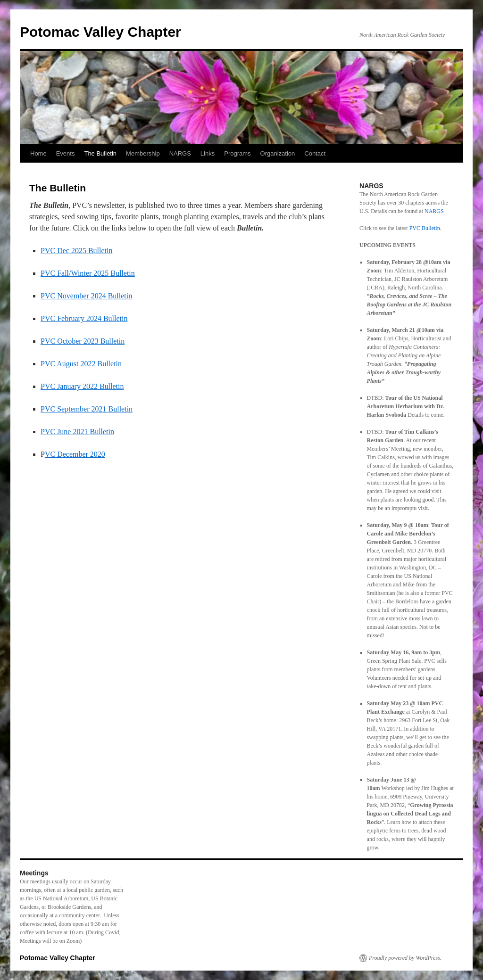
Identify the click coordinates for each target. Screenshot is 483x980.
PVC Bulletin (425, 228)
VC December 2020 (75, 454)
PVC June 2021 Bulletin (77, 432)
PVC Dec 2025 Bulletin (76, 251)
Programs (237, 153)
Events (66, 153)
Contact (315, 153)
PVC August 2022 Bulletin (81, 364)
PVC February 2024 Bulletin (84, 318)
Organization (278, 153)
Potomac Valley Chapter (100, 32)
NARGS (180, 153)
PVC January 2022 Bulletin (82, 386)
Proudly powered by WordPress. (405, 958)
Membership (143, 153)
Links (208, 153)
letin (126, 409)
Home (38, 153)
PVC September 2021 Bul (80, 409)
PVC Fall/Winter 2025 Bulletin (88, 273)
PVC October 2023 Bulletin (83, 341)
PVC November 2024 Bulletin (86, 296)
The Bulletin (100, 153)
